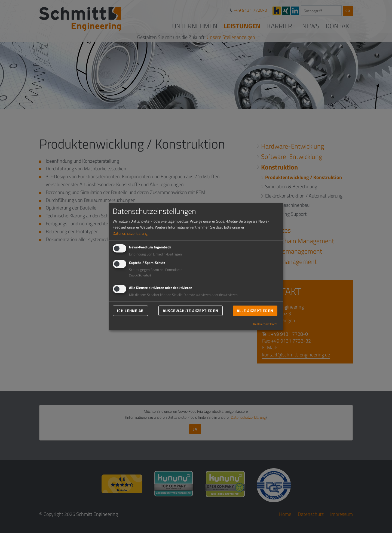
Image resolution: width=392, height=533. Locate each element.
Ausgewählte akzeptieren (191, 311)
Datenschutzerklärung (130, 233)
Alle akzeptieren (255, 311)
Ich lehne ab (130, 311)
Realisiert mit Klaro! (265, 324)
